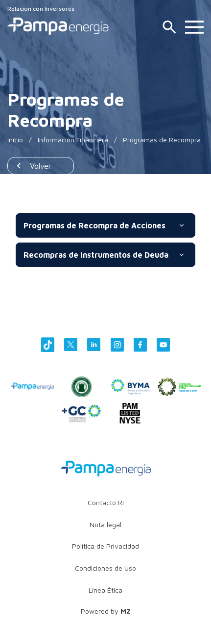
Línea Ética (105, 590)
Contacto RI (106, 502)
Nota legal (105, 524)
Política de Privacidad (105, 546)
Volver (41, 166)
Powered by (106, 611)
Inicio (15, 140)
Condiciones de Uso (105, 568)
